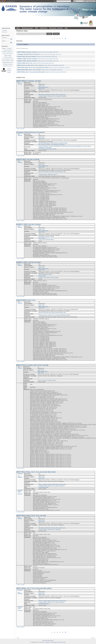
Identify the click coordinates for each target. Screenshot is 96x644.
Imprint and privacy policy (48, 641)
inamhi (41, 277)
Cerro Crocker (42, 380)
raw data (58, 96)
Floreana (63, 96)
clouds (51, 146)
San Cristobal (10, 64)
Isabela (7, 61)
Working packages (27, 28)
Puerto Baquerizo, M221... (46, 274)
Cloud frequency (44, 146)
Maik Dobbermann (43, 87)
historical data (49, 240)
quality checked (60, 486)
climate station (43, 96)
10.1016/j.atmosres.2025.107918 (47, 149)
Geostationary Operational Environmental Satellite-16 (68, 146)
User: (55, 1)
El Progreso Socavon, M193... (47, 237)
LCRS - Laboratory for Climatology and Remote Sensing (53, 642)
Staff (36, 28)
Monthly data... (43, 238)
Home (18, 28)
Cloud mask (87, 146)
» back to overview (20, 129)
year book (42, 240)
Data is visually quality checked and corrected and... (53, 484)
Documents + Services (56, 28)
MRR (13, 61)
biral (54, 380)
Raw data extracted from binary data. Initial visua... (52, 95)
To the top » (93, 638)
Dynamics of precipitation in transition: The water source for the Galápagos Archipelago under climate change (51, 9)
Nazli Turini (42, 86)
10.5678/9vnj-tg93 (43, 487)
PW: (72, 1)
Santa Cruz (51, 96)
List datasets (5, 30)
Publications (44, 28)
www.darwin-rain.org (11, 1)
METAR (50, 175)
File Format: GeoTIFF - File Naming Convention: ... (52, 145)
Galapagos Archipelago (45, 148)
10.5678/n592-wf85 (44, 604)
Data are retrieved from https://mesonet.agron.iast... (53, 172)
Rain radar (11, 62)
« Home (18, 638)
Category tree (5, 32)
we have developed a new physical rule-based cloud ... (53, 143)
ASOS (55, 175)
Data (66, 28)
